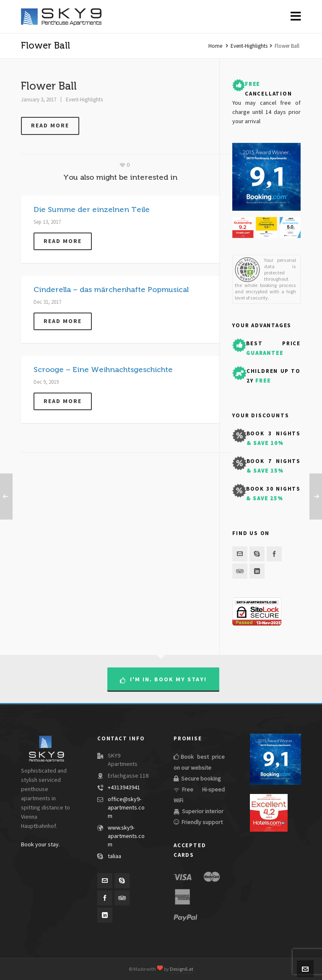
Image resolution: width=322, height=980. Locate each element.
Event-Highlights (249, 46)
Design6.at (182, 969)
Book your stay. (40, 845)
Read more (50, 125)
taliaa (114, 856)
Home (215, 46)
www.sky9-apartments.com (126, 836)
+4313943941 (124, 788)
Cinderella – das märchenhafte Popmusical (111, 290)
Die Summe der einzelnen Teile (92, 209)
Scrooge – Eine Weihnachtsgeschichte (103, 370)
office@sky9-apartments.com (126, 808)
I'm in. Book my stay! (163, 680)
